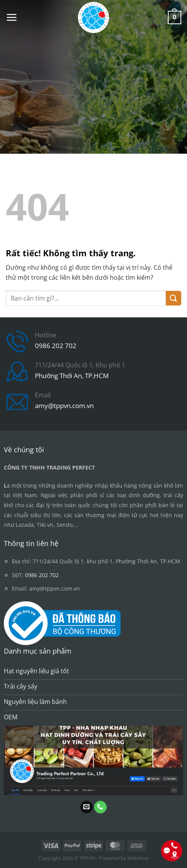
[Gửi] (174, 298)
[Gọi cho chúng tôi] (100, 807)
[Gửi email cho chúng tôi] (87, 807)
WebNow (138, 858)
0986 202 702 (56, 346)
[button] (12, 17)
